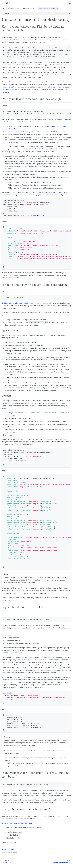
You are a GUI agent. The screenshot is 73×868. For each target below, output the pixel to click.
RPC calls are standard (9, 89)
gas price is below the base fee (18, 132)
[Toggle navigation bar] (3, 3)
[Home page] (3, 9)
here (41, 687)
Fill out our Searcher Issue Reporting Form (17, 823)
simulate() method (56, 192)
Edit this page (8, 849)
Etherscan (20, 62)
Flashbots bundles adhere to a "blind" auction (18, 303)
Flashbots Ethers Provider (58, 87)
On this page (7, 13)
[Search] (70, 3)
